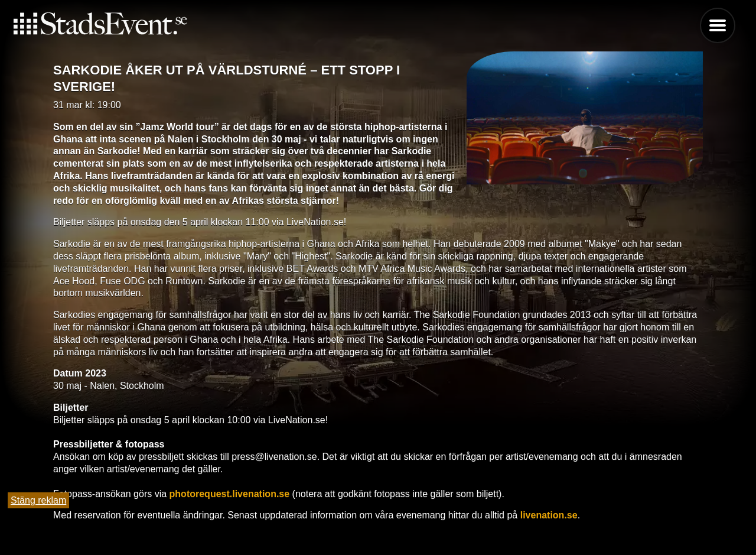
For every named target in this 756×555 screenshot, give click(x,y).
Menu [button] (718, 25)
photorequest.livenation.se (228, 494)
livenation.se (547, 515)
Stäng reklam (38, 500)
